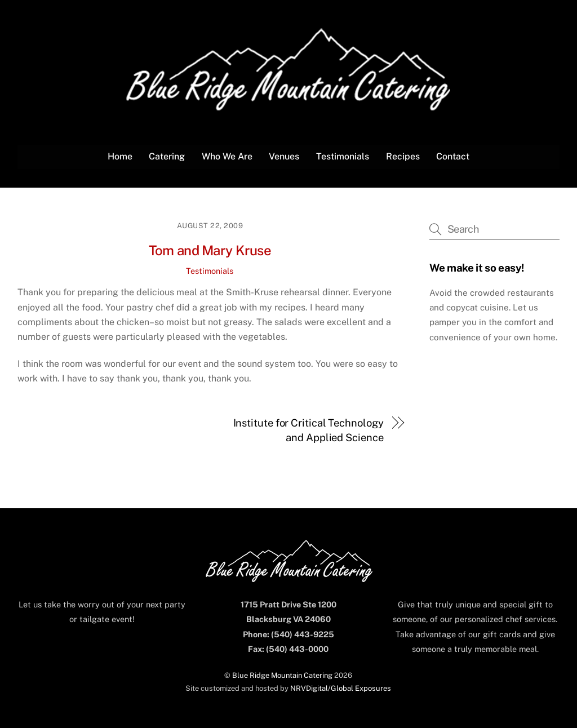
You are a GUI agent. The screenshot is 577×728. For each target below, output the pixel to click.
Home (120, 156)
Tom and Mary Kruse (210, 250)
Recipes (403, 156)
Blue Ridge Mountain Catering (282, 675)
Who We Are (227, 156)
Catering (167, 156)
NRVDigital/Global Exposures (341, 688)
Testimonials (343, 156)
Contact (453, 156)
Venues (284, 156)
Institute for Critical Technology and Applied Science (309, 430)
